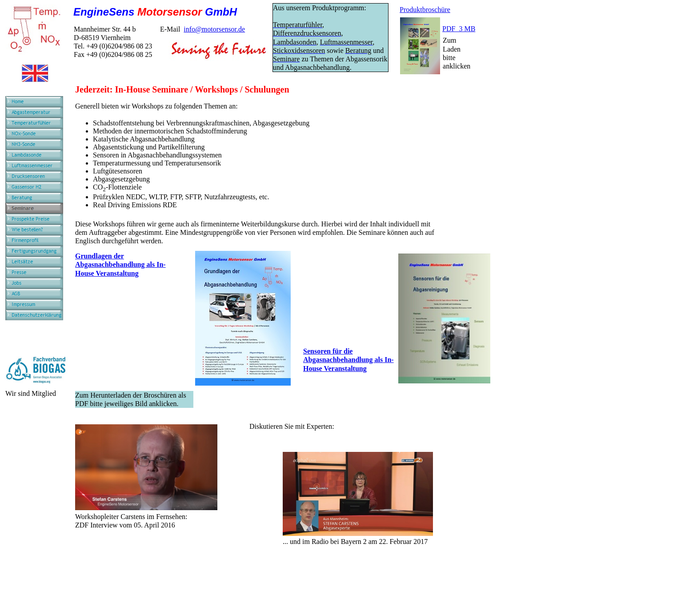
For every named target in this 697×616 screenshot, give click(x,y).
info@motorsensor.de (214, 29)
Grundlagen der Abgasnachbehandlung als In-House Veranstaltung (120, 264)
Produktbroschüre (425, 10)
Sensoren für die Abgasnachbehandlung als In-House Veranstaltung (348, 360)
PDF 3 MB (459, 29)
